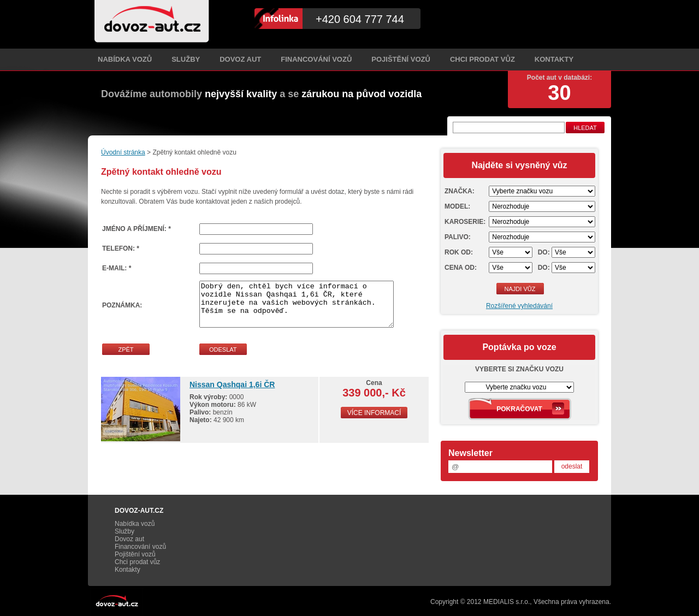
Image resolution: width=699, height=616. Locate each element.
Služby (186, 59)
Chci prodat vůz (482, 59)
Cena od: (461, 268)
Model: (457, 206)
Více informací (374, 413)
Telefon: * (121, 248)
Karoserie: (465, 222)
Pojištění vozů (401, 59)
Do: (544, 252)
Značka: (460, 191)
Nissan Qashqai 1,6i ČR (232, 384)
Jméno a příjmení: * (137, 229)
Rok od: (459, 252)
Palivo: (458, 237)
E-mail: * (117, 268)
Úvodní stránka (123, 152)
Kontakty (554, 59)
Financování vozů (316, 59)
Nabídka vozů (125, 59)
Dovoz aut (240, 59)
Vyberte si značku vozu (519, 369)
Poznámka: (122, 305)
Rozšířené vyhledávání (519, 306)
